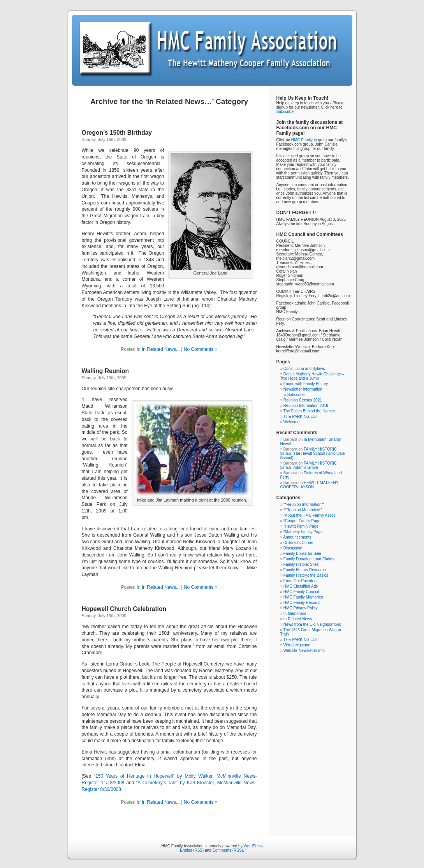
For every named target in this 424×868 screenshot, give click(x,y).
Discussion (293, 548)
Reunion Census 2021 (303, 400)
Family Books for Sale (302, 554)
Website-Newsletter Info (304, 651)
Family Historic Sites (301, 564)
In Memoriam (295, 614)
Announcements (297, 537)
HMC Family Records (302, 603)
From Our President (301, 581)
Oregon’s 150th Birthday (117, 133)
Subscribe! (296, 395)
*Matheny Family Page (303, 532)
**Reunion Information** (304, 504)
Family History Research (305, 570)
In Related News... (161, 349)
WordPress (253, 846)
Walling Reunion (106, 371)
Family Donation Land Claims (309, 559)
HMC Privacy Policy (301, 608)
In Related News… (300, 619)
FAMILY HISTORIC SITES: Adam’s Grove (309, 465)
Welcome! (292, 422)
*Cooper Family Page (302, 521)
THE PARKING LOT (301, 416)
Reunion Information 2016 (306, 406)
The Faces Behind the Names (309, 411)
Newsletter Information (303, 389)
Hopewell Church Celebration (124, 609)
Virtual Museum (297, 645)
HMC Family (302, 140)
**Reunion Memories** (303, 510)
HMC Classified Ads (301, 586)
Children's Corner (299, 543)
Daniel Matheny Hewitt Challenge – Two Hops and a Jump (312, 376)
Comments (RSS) (228, 850)
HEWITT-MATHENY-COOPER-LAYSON (310, 485)
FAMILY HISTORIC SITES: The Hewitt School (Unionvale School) (313, 453)
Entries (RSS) (192, 850)
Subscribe (285, 112)
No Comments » (201, 349)
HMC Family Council (301, 592)
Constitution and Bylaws (304, 369)
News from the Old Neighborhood (312, 624)
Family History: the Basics (306, 575)
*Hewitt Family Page (301, 526)
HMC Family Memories (303, 597)
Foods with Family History (306, 384)
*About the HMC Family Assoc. (310, 515)
